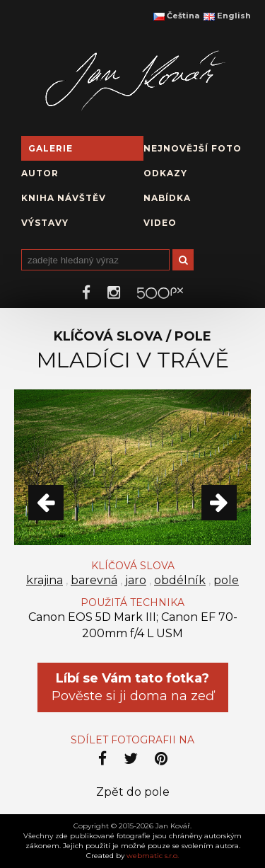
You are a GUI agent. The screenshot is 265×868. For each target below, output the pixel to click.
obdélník (180, 580)
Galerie (51, 148)
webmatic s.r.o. (153, 856)
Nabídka (167, 198)
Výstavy (45, 223)
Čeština (176, 16)
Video (160, 223)
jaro (136, 580)
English (227, 16)
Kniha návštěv (64, 198)
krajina (45, 580)
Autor (40, 173)
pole (226, 580)
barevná (94, 580)
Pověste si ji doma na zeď (133, 687)
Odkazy (165, 173)
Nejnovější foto (193, 148)
